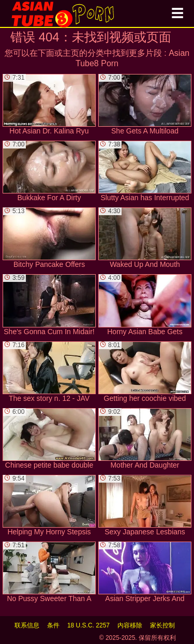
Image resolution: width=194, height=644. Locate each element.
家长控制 (162, 625)
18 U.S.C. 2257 (88, 625)
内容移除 (130, 625)
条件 (53, 625)
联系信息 (27, 625)
